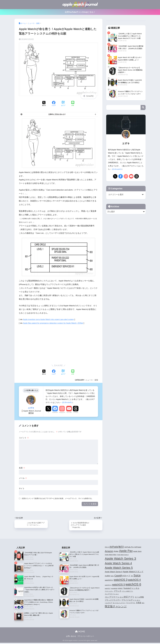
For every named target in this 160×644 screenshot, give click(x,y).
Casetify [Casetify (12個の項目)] (119, 576)
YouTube (69, 412)
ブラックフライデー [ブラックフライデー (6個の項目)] (113, 600)
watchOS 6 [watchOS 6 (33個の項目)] (133, 585)
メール (23, 478)
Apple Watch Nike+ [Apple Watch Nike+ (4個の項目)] (111, 555)
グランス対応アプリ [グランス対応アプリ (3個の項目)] (127, 592)
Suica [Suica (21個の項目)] (137, 576)
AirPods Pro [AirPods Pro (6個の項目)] (129, 547)
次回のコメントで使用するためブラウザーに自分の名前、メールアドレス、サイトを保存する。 (57, 498)
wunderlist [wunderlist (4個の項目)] (114, 589)
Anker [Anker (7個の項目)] (116, 552)
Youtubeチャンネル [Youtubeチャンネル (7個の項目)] (131, 589)
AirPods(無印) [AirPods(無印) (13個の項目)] (117, 547)
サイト (22, 489)
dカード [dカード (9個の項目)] (127, 576)
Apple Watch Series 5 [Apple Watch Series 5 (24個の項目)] (119, 568)
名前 (22, 468)
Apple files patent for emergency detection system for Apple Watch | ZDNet (54, 323)
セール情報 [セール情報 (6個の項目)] (139, 597)
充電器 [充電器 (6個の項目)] (139, 603)
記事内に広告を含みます (57, 114)
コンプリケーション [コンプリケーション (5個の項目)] (112, 594)
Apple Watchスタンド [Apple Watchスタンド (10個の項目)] (133, 572)
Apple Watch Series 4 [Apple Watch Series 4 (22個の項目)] (118, 564)
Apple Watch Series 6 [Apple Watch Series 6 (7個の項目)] (114, 572)
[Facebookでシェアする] (54, 104)
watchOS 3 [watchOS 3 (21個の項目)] (121, 580)
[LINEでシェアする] (73, 104)
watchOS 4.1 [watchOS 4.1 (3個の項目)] (108, 585)
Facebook (55, 412)
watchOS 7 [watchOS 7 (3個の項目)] (108, 589)
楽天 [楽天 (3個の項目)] (143, 603)
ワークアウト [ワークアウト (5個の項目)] (131, 603)
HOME (80, 633)
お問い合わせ (71, 637)
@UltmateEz (67, 402)
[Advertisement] (38, 343)
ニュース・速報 (92, 380)
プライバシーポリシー (86, 637)
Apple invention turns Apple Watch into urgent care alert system (49, 319)
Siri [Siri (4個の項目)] (132, 576)
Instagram (62, 412)
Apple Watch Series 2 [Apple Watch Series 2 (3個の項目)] (123, 555)
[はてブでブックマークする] (63, 104)
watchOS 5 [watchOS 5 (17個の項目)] (118, 585)
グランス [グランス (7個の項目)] (118, 591)
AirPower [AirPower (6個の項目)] (138, 547)
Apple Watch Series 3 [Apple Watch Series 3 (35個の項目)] (120, 559)
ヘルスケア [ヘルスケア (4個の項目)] (108, 603)
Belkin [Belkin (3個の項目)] (112, 576)
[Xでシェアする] (44, 104)
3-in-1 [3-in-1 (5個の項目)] (107, 547)
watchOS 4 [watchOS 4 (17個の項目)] (134, 580)
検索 (143, 107)
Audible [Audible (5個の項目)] (107, 576)
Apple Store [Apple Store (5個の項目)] (137, 552)
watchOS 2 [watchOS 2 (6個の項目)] (109, 580)
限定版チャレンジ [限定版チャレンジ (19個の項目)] (116, 607)
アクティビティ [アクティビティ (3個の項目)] (109, 592)
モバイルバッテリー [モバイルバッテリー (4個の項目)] (119, 603)
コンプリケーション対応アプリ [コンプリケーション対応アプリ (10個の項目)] (120, 597)
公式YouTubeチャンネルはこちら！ (80, 12)
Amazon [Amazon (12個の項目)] (109, 551)
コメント (24, 438)
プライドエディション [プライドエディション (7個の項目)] (131, 600)
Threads (76, 412)
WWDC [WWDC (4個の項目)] (120, 589)
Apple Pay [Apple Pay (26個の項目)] (126, 551)
